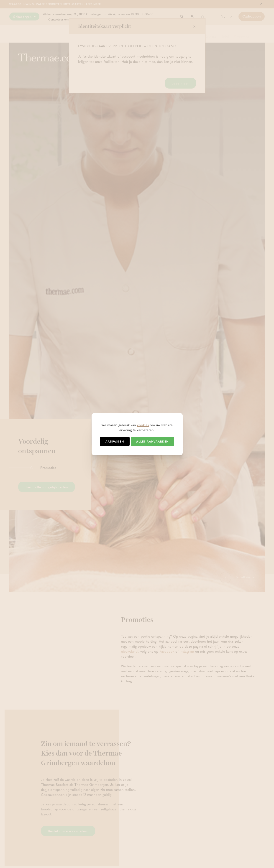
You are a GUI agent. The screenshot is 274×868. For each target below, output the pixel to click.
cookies (143, 425)
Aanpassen (115, 441)
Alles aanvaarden (152, 441)
